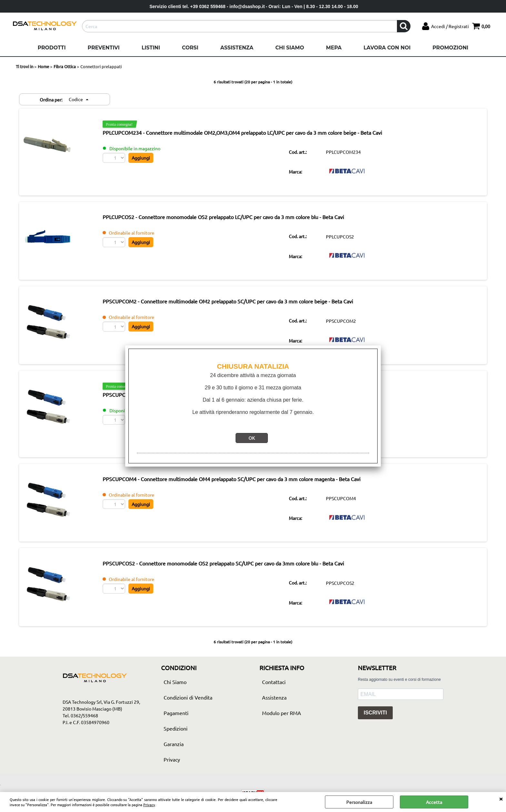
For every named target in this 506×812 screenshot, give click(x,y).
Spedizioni (176, 741)
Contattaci (274, 695)
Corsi (190, 48)
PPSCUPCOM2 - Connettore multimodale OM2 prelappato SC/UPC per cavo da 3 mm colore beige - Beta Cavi (238, 307)
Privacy (149, 805)
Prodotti (52, 48)
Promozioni (450, 48)
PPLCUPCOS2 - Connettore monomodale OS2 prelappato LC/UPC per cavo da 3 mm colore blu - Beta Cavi (233, 220)
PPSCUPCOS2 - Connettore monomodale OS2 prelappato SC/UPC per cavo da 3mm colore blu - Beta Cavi (233, 575)
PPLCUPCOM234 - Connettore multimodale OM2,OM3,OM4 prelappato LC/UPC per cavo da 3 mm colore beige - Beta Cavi (252, 133)
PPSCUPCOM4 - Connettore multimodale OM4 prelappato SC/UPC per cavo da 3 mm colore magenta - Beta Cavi (242, 489)
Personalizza (359, 802)
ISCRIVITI (375, 726)
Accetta (434, 802)
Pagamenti (176, 726)
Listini (151, 48)
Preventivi (104, 48)
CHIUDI (501, 798)
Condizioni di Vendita (188, 710)
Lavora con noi (387, 48)
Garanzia (174, 757)
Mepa (334, 48)
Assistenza (237, 48)
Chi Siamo (290, 48)
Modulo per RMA (282, 726)
